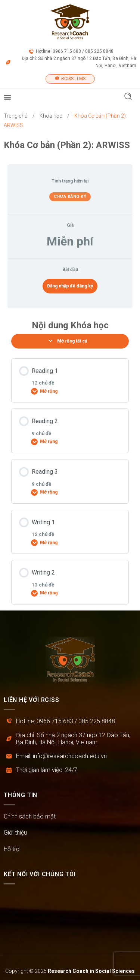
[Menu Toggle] (7, 97)
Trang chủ (16, 116)
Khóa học (51, 116)
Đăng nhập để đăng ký (70, 286)
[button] (128, 97)
